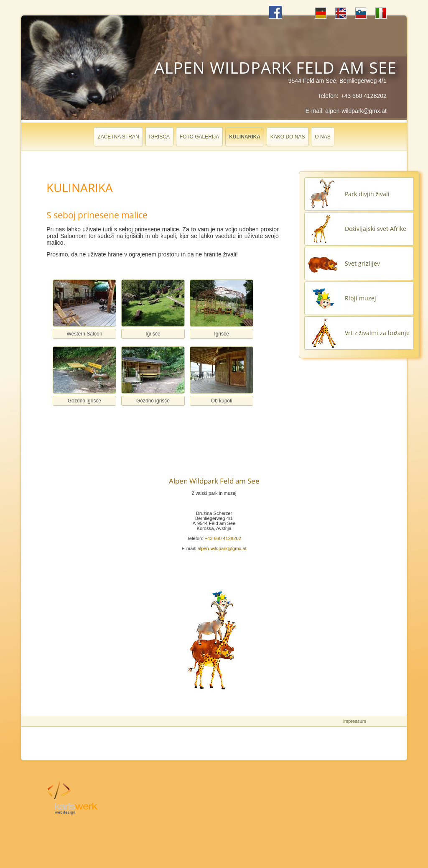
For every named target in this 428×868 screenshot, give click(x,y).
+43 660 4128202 (363, 96)
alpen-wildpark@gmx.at (356, 111)
